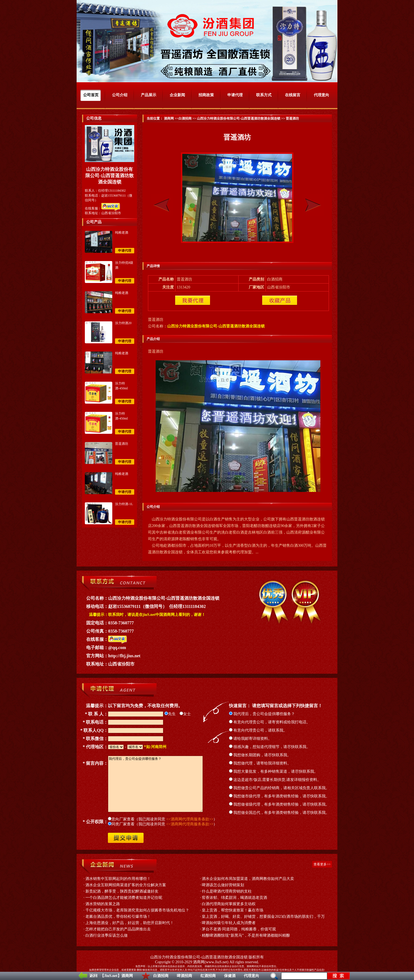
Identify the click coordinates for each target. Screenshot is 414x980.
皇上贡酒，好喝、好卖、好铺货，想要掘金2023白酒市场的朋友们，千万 (263, 917)
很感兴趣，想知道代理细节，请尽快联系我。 (270, 747)
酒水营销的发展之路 (103, 904)
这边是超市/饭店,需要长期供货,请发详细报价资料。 (275, 780)
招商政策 (206, 95)
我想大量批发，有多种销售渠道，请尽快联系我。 (274, 771)
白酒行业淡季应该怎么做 (107, 935)
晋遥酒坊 (122, 444)
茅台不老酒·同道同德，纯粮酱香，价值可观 (239, 929)
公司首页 (91, 95)
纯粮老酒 (122, 233)
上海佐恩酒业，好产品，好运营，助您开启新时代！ (130, 923)
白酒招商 (161, 976)
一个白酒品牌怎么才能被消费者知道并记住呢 (124, 898)
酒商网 (168, 118)
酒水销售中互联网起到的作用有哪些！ (118, 879)
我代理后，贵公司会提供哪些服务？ (262, 714)
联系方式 (264, 95)
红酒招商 (208, 976)
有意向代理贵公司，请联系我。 (258, 730)
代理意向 (251, 976)
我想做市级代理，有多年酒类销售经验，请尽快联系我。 (279, 796)
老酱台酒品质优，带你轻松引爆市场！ (118, 917)
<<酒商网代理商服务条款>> (190, 819)
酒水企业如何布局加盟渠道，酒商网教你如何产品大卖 (248, 879)
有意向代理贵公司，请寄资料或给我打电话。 (270, 722)
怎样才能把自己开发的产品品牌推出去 (118, 929)
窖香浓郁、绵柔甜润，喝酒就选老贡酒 (234, 898)
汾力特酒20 (123, 323)
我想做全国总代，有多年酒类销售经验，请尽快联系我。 (279, 813)
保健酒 (230, 976)
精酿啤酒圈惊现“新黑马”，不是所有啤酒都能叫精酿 (246, 935)
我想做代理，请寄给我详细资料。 (260, 763)
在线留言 (293, 95)
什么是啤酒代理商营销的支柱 (227, 891)
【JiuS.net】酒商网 (117, 976)
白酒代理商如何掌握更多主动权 (229, 904)
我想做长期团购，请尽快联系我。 (260, 755)
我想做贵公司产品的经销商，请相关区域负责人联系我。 (279, 788)
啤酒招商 (184, 976)
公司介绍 (120, 95)
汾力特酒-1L (124, 504)
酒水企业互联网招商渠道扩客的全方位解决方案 (126, 885)
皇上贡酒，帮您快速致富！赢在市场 (233, 910)
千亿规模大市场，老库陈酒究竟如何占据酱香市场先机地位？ (137, 910)
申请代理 (235, 95)
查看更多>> (322, 864)
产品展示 (149, 95)
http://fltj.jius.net (124, 656)
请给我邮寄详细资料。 (251, 739)
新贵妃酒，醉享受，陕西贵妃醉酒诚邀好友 (122, 891)
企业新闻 (177, 95)
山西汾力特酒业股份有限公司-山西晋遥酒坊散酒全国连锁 (239, 118)
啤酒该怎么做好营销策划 (223, 885)
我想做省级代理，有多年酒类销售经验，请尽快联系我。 (279, 804)
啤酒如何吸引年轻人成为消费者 (229, 923)
